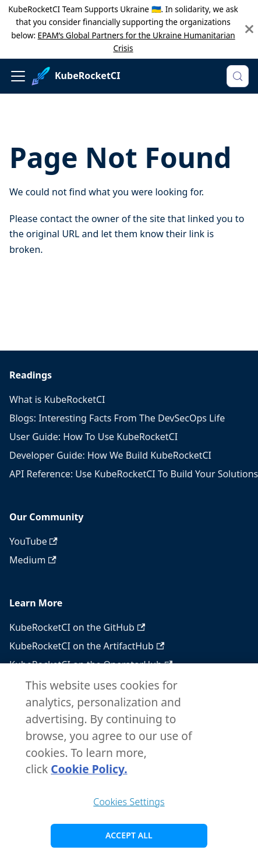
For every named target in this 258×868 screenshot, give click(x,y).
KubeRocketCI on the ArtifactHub (87, 646)
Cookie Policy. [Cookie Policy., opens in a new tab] (89, 772)
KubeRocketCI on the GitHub (77, 627)
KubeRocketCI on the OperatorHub (91, 665)
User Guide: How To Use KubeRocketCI (93, 437)
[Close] (249, 29)
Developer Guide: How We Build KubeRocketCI (110, 455)
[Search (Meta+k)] (238, 76)
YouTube (33, 541)
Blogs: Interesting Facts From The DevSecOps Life (117, 418)
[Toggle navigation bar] (18, 76)
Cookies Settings (129, 805)
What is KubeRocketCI (57, 399)
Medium (33, 560)
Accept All (129, 839)
